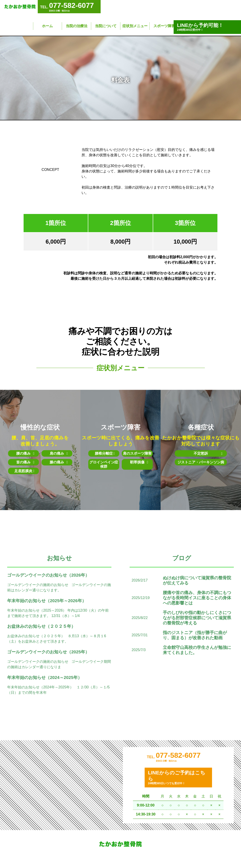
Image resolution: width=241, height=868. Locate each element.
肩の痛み (59, 453)
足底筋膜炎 (24, 471)
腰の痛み (25, 453)
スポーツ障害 (164, 26)
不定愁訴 (205, 454)
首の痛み (25, 462)
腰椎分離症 (105, 453)
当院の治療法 (77, 26)
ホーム (47, 26)
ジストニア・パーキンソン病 (201, 464)
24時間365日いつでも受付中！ (178, 780)
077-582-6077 (178, 758)
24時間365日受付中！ (207, 27)
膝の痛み (59, 462)
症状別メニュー (135, 26)
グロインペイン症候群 (104, 464)
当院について (106, 26)
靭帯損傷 (139, 462)
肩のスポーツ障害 (137, 453)
